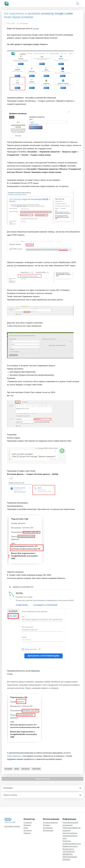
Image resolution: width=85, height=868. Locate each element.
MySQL (17, 769)
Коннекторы (48, 830)
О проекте (28, 823)
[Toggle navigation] (78, 4)
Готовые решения (50, 823)
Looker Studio (36, 769)
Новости (27, 833)
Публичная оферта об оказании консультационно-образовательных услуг (71, 833)
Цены (26, 828)
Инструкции (22, 23)
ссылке (36, 28)
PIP (14, 822)
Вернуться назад (42, 779)
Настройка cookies (12, 826)
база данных (26, 769)
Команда (27, 825)
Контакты (28, 830)
